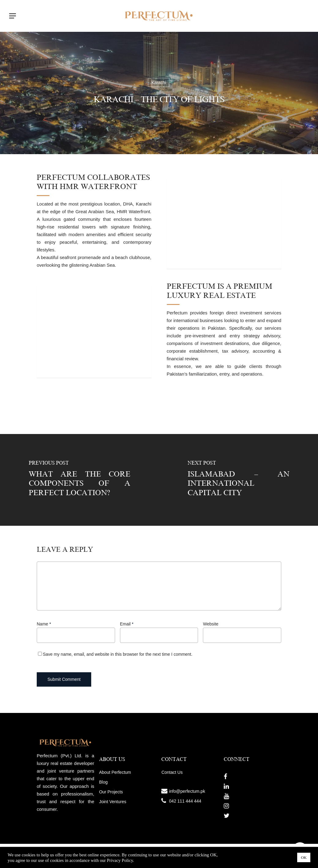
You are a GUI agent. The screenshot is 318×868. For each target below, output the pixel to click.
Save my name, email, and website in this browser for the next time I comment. (118, 654)
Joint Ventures (113, 802)
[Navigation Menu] (13, 16)
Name (44, 624)
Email (127, 624)
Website (211, 624)
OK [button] (304, 857)
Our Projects (111, 792)
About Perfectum (115, 772)
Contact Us (172, 772)
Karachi (159, 83)
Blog (103, 782)
